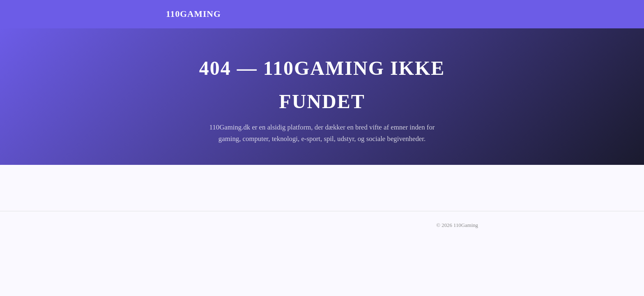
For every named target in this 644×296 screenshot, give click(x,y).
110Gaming (193, 14)
